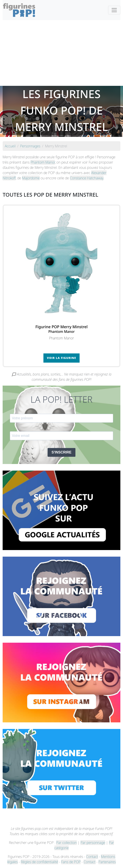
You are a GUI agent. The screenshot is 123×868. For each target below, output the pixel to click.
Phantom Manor (43, 162)
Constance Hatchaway (87, 178)
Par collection (66, 843)
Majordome (31, 178)
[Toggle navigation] (114, 10)
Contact (92, 857)
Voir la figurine (61, 358)
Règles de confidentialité (39, 862)
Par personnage (93, 843)
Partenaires (107, 862)
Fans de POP (71, 862)
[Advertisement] (61, 53)
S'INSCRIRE (61, 452)
